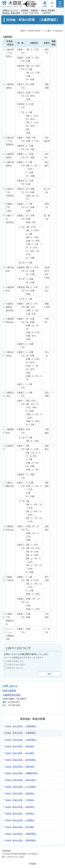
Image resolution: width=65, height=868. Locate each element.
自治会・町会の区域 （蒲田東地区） (21, 840)
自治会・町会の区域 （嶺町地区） (20, 767)
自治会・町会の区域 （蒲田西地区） (21, 834)
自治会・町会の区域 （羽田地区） (20, 813)
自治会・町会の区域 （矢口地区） (20, 827)
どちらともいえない (16, 664)
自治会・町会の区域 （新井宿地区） (21, 760)
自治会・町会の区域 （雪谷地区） (20, 793)
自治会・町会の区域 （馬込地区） (20, 746)
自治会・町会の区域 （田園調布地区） (22, 773)
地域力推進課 (9, 691)
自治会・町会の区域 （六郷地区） (20, 820)
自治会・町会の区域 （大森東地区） (21, 726)
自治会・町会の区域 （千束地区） (20, 800)
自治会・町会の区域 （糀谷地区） (20, 807)
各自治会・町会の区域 (11, 13)
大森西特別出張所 (11, 695)
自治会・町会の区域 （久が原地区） (21, 787)
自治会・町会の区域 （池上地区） (20, 753)
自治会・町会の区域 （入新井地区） (21, 740)
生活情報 (24, 10)
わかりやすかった (15, 661)
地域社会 (34, 10)
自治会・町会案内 (48, 10)
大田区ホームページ (10, 10)
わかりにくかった (15, 668)
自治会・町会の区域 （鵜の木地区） (21, 780)
